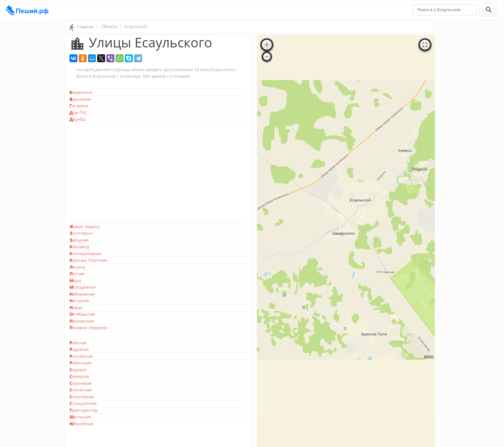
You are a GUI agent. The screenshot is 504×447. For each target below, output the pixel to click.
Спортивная (82, 397)
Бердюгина (81, 92)
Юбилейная (82, 424)
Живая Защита (84, 226)
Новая (76, 307)
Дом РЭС (78, 113)
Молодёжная (83, 287)
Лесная (77, 274)
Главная (85, 27)
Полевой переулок (88, 328)
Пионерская (82, 321)
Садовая (78, 370)
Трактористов (83, 410)
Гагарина (79, 106)
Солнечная (81, 390)
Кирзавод (79, 247)
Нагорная (79, 301)
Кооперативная (85, 253)
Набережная (82, 294)
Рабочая (78, 343)
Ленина (77, 267)
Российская (81, 356)
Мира (75, 280)
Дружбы (78, 119)
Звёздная (79, 240)
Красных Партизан (88, 260)
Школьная (80, 417)
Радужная (79, 349)
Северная (79, 376)
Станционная (83, 403)
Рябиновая (81, 363)
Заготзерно (81, 233)
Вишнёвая (80, 99)
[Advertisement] (158, 173)
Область (110, 26)
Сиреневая (81, 383)
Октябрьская (82, 314)
